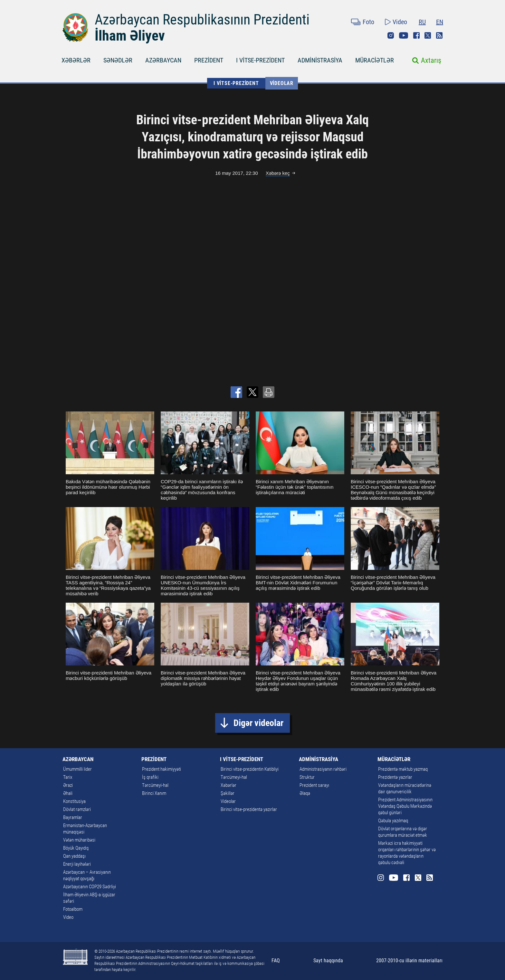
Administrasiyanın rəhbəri (323, 769)
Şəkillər (228, 793)
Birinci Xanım (154, 793)
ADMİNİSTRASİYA (320, 60)
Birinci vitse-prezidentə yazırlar (249, 809)
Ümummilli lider (77, 769)
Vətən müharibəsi (79, 840)
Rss (439, 35)
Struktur (307, 777)
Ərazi (68, 785)
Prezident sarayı (314, 785)
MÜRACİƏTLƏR (375, 60)
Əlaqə (305, 793)
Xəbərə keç (278, 173)
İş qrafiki (150, 777)
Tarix (68, 777)
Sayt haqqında (328, 961)
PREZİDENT (209, 60)
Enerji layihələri (77, 864)
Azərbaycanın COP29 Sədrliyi (90, 887)
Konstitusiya (74, 801)
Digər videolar (258, 723)
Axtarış (431, 60)
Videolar (282, 83)
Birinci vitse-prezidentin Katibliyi (250, 769)
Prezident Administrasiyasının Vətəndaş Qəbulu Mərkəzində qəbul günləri (405, 806)
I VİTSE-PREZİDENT (260, 60)
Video (400, 22)
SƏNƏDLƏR (118, 60)
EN (440, 22)
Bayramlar (73, 817)
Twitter (428, 35)
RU (422, 22)
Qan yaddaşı (74, 856)
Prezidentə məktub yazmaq (403, 769)
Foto (368, 22)
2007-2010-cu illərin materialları (409, 961)
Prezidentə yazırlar (395, 777)
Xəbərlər (229, 785)
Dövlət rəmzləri (77, 809)
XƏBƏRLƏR (76, 60)
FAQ (276, 961)
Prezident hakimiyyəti (162, 769)
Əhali (68, 793)
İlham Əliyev (130, 36)
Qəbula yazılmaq (393, 821)
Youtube (404, 35)
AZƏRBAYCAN (163, 60)
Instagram (391, 35)
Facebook (416, 35)
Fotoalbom (73, 909)
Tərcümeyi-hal (155, 785)
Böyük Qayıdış (76, 848)
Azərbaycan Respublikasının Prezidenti (202, 20)
